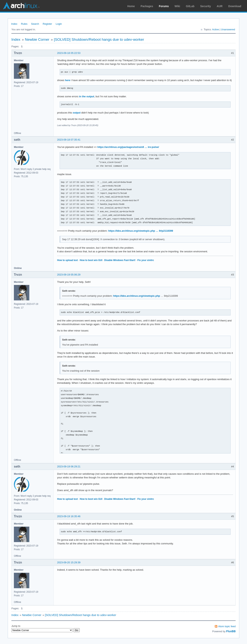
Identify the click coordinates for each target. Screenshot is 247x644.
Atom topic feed (227, 626)
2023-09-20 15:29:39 (69, 562)
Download (235, 6)
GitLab (190, 6)
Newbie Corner (37, 39)
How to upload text (67, 260)
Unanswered (228, 29)
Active (215, 29)
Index (14, 24)
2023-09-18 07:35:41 (69, 140)
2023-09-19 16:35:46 (69, 516)
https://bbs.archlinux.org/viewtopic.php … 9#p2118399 (141, 231)
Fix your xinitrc (146, 260)
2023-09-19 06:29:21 (69, 466)
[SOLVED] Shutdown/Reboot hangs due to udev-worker (99, 39)
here (67, 80)
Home (131, 6)
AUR (220, 6)
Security (206, 6)
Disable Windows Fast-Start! (120, 260)
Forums (164, 6)
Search (35, 24)
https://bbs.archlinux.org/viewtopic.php (137, 296)
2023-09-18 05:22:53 (69, 53)
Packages (147, 6)
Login (59, 24)
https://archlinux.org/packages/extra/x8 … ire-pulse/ (128, 147)
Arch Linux (21, 6)
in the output (87, 96)
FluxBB (231, 631)
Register (47, 24)
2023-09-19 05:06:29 (69, 275)
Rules (24, 24)
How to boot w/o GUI (91, 260)
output (77, 113)
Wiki (177, 6)
